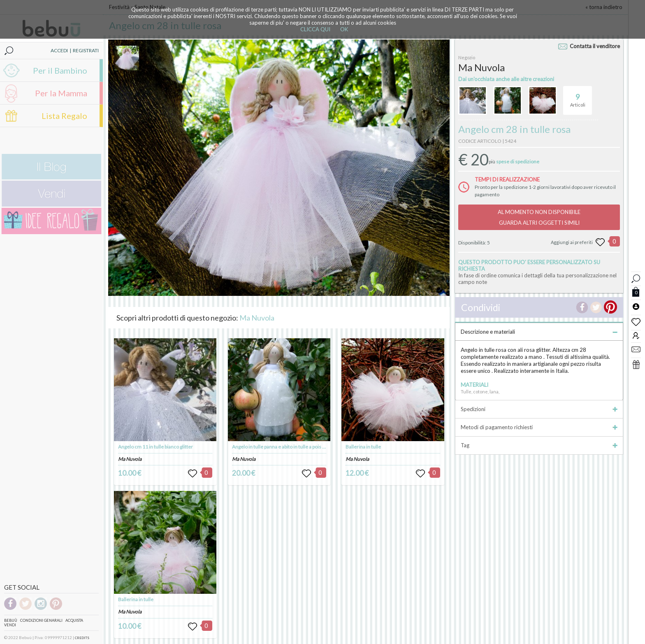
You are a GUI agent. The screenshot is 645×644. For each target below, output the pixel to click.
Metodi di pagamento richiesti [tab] (539, 427)
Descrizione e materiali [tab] (539, 332)
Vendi (10, 625)
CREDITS (82, 638)
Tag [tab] (539, 445)
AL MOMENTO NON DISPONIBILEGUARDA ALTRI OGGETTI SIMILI (539, 217)
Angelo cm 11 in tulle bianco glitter (155, 447)
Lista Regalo (64, 116)
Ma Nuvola (257, 318)
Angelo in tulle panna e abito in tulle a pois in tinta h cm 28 (293, 447)
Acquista (74, 620)
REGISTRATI (86, 50)
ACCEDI (59, 50)
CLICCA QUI (315, 29)
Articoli (578, 97)
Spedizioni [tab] (539, 409)
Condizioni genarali (41, 620)
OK (344, 29)
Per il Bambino (60, 70)
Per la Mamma (61, 93)
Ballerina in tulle (136, 599)
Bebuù (11, 620)
